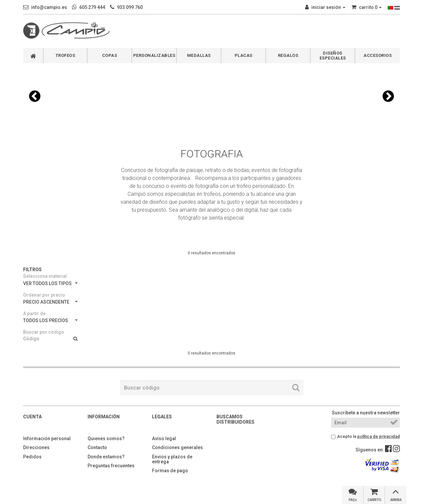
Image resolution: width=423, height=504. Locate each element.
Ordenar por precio (44, 295)
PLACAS (244, 55)
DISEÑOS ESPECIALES (333, 56)
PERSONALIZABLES (154, 55)
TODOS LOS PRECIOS (50, 320)
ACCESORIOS (378, 55)
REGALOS (288, 55)
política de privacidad (379, 436)
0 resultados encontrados (211, 253)
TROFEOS (65, 55)
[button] (35, 96)
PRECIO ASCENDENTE (50, 302)
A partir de (34, 314)
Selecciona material (45, 276)
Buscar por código (44, 332)
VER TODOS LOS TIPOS (50, 283)
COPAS (110, 55)
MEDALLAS (199, 55)
